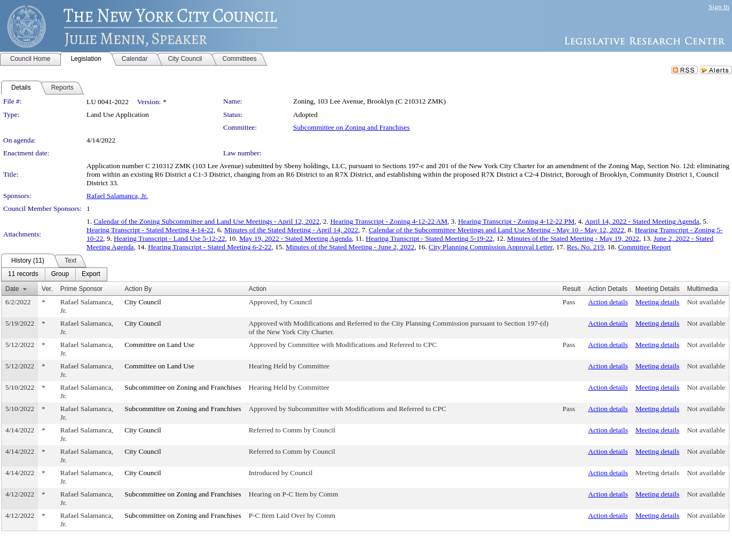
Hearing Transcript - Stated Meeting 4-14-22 (150, 230)
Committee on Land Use (159, 345)
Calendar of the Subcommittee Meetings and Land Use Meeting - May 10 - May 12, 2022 (497, 230)
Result (572, 289)
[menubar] (54, 274)
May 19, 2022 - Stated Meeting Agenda (296, 238)
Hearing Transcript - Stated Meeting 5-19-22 (429, 238)
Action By (138, 289)
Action (258, 289)
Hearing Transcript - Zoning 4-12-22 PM (516, 221)
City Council (143, 302)
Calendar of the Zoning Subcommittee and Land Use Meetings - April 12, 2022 (206, 221)
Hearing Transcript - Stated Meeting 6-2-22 (210, 247)
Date (12, 289)
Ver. (47, 289)
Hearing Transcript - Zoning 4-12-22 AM (389, 221)
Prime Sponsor (81, 289)
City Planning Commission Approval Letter (491, 247)
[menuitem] (23, 274)
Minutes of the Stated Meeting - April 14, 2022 (291, 230)
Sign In (719, 7)
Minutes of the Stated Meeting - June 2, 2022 (350, 247)
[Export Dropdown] (91, 274)
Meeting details (658, 302)
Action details (608, 302)
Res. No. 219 (585, 247)
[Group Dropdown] (60, 274)
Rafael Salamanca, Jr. (117, 196)
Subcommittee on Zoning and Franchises (351, 127)
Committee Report (645, 247)
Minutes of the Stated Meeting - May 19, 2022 (573, 238)
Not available (706, 302)
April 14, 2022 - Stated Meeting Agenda (642, 221)
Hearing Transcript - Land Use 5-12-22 (169, 238)
